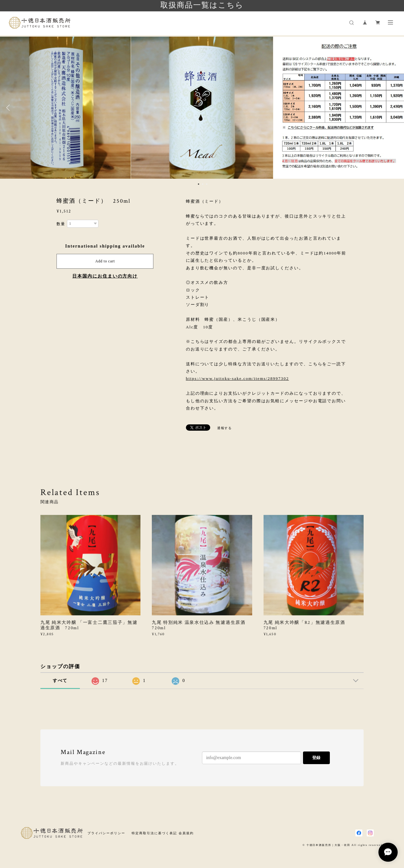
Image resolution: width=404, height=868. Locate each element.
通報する (225, 428)
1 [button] (199, 184)
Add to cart (105, 261)
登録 (316, 758)
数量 (61, 224)
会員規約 (186, 833)
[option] (202, 108)
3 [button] (207, 184)
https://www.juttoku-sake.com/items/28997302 (238, 378)
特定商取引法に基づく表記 (154, 833)
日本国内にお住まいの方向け (105, 276)
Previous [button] (9, 108)
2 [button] (203, 184)
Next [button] (395, 108)
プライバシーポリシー (106, 833)
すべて (60, 681)
